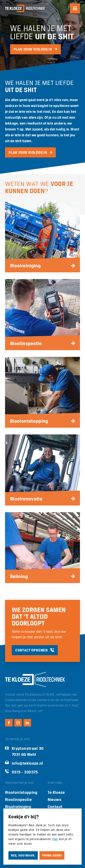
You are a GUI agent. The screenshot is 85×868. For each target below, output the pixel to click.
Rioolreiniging (18, 807)
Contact (55, 807)
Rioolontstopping (21, 792)
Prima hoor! (52, 855)
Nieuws (54, 800)
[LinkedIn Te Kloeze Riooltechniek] (27, 723)
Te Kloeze (56, 792)
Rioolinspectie (18, 800)
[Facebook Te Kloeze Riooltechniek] (9, 723)
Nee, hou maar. (23, 855)
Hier (55, 839)
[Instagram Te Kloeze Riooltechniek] (18, 723)
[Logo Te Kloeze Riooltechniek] (25, 8)
